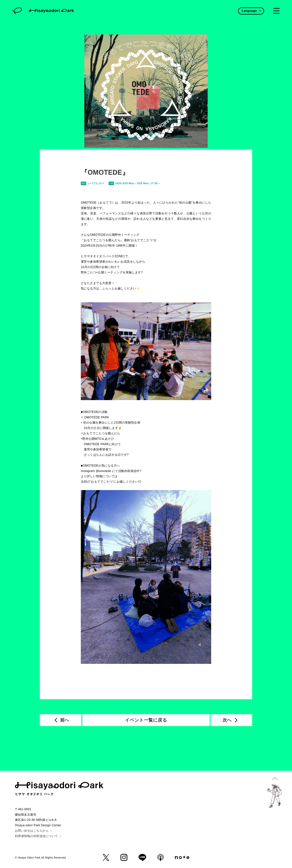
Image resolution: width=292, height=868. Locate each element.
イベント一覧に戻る (146, 720)
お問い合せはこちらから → (34, 831)
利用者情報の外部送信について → (38, 836)
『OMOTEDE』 (105, 172)
